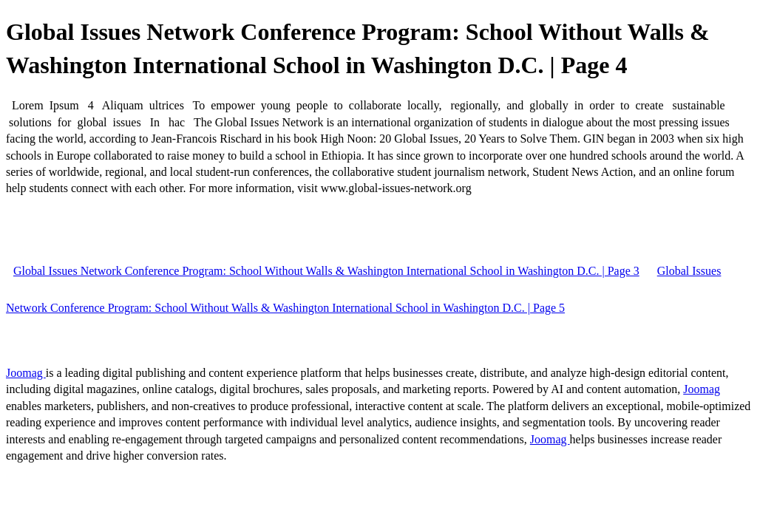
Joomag (26, 373)
